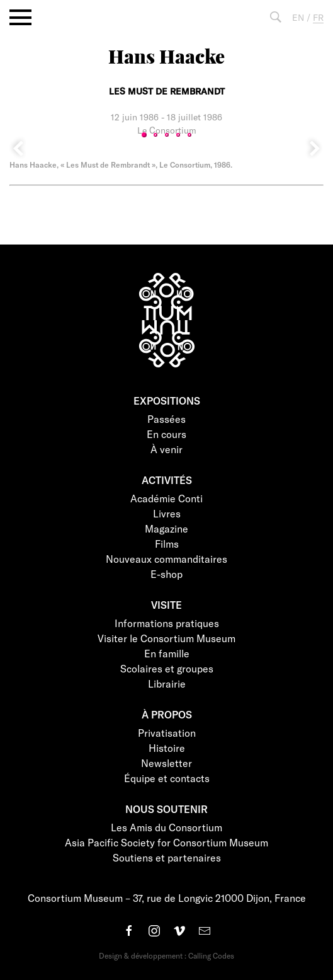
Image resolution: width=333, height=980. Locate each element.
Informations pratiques (167, 623)
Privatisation (167, 733)
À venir (166, 449)
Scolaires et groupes (167, 668)
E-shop (166, 574)
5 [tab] (189, 135)
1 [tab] (144, 135)
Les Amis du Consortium (166, 827)
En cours (166, 434)
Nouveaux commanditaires (166, 559)
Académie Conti (166, 498)
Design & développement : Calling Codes (166, 955)
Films (167, 544)
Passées (166, 419)
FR (318, 17)
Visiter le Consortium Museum (166, 638)
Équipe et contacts (167, 778)
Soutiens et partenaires (167, 857)
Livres (167, 513)
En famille (167, 653)
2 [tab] (155, 135)
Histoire (167, 748)
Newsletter (166, 763)
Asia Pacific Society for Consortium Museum (166, 842)
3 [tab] (167, 135)
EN (298, 17)
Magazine (166, 528)
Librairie (167, 683)
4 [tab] (178, 135)
